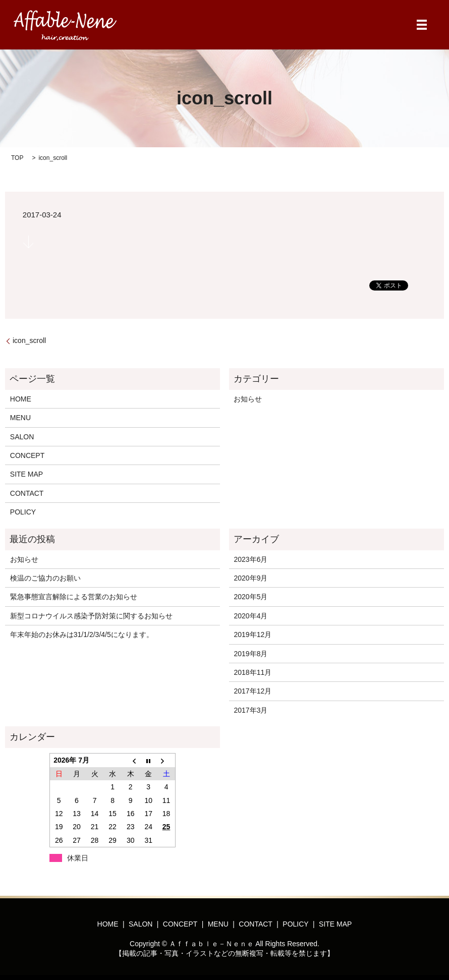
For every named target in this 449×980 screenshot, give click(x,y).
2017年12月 (252, 691)
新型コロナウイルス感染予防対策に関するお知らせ (91, 616)
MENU (20, 418)
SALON (22, 437)
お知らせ (248, 399)
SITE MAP (26, 474)
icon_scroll (29, 340)
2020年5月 (250, 597)
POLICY (23, 512)
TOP (17, 158)
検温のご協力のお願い (45, 578)
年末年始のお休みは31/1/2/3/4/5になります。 (82, 635)
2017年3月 (250, 710)
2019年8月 (250, 654)
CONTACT (27, 493)
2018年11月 (252, 672)
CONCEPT (27, 455)
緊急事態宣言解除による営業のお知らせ (74, 597)
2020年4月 (250, 616)
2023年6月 (250, 559)
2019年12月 (252, 635)
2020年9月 (250, 578)
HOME (21, 399)
